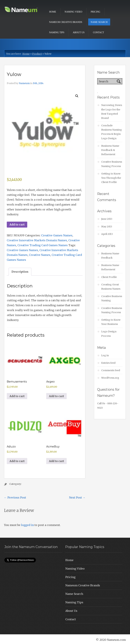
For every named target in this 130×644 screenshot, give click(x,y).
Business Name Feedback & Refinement (110, 150)
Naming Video (73, 12)
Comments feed (111, 370)
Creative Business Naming (112, 298)
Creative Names (40, 255)
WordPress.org (110, 378)
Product (37, 54)
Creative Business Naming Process (112, 164)
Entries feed (108, 363)
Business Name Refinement (110, 267)
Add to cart (17, 225)
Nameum (24, 83)
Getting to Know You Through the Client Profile (111, 178)
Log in (105, 355)
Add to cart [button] (17, 396)
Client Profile (109, 277)
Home (53, 12)
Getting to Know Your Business (111, 322)
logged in (27, 525)
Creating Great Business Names (111, 287)
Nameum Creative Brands (66, 22)
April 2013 (107, 234)
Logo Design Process (109, 334)
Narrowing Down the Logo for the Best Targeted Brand (112, 112)
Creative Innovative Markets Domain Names (37, 240)
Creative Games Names (57, 235)
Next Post (77, 497)
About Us (79, 32)
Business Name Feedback (110, 256)
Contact (98, 32)
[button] (77, 96)
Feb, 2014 (38, 83)
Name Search (99, 22)
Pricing (95, 12)
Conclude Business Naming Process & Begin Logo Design (112, 132)
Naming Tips (57, 32)
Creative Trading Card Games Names (43, 245)
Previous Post (15, 497)
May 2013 (107, 227)
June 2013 (107, 219)
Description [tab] (20, 272)
